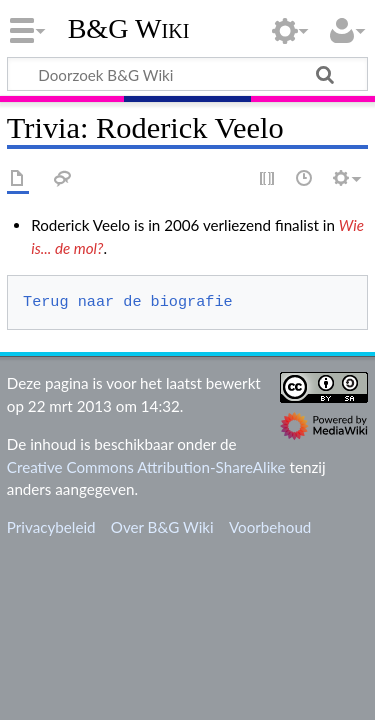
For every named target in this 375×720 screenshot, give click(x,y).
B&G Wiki (129, 29)
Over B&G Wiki (162, 527)
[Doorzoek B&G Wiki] (187, 74)
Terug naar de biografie (128, 302)
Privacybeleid (51, 527)
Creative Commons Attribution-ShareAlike (146, 467)
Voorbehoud (270, 527)
